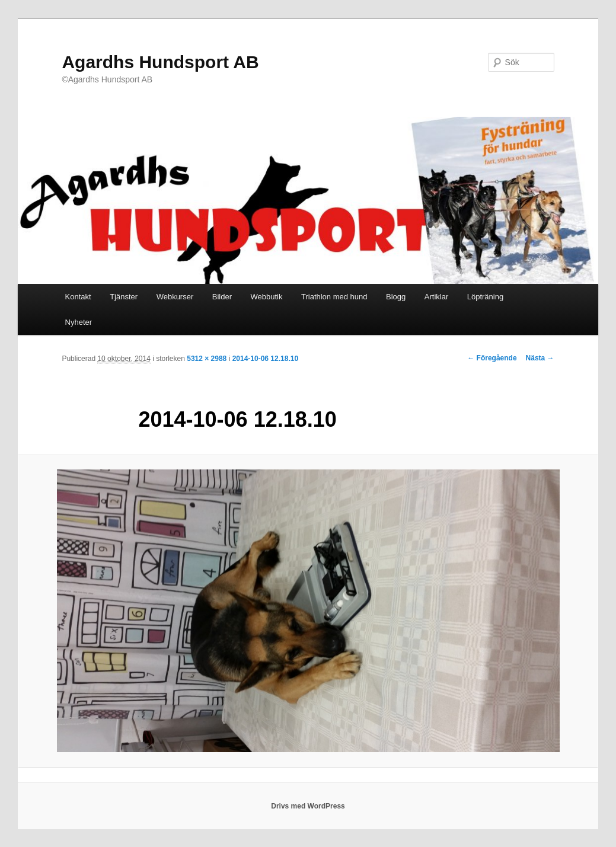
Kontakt (78, 297)
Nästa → (540, 358)
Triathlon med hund (334, 297)
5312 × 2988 (207, 359)
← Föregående (492, 358)
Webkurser (175, 297)
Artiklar (436, 297)
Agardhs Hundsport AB (160, 62)
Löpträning (485, 297)
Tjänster (124, 297)
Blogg (396, 297)
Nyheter (79, 322)
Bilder (222, 297)
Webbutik (267, 297)
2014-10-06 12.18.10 (265, 359)
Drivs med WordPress (308, 806)
